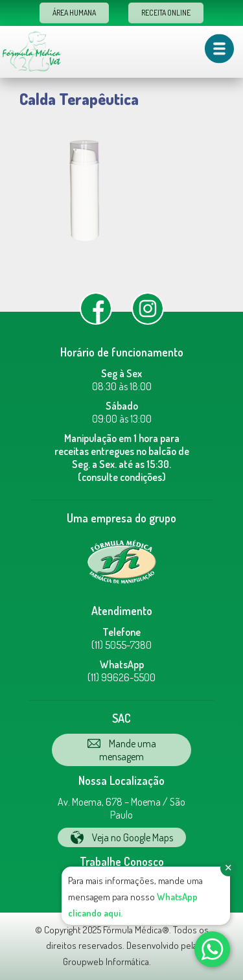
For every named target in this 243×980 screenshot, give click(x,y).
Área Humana (74, 13)
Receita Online (166, 13)
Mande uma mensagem (122, 750)
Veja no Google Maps (122, 837)
